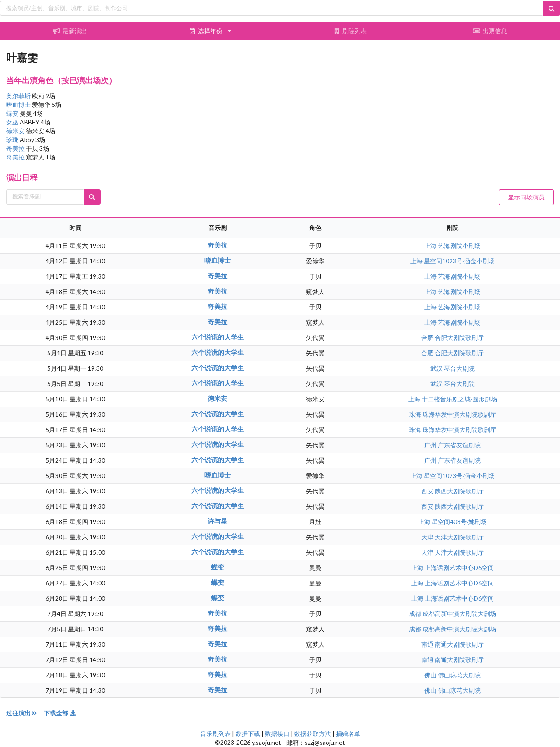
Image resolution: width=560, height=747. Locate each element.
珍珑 (13, 140)
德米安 (16, 131)
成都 (416, 614)
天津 (428, 537)
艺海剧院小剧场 (459, 246)
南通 (428, 644)
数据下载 (248, 734)
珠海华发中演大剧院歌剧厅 (459, 414)
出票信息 (490, 31)
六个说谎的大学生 (218, 337)
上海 (431, 246)
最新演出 (70, 31)
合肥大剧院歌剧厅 (459, 338)
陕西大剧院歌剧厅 (459, 491)
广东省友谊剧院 (459, 445)
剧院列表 (350, 31)
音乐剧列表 (215, 734)
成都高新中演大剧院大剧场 (459, 614)
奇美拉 (16, 148)
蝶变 (13, 113)
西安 (428, 491)
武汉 (437, 368)
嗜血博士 (19, 104)
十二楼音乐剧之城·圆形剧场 (459, 399)
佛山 (431, 675)
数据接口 (277, 734)
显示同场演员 (526, 197)
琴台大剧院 (459, 368)
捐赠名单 (348, 734)
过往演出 (25, 713)
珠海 (416, 414)
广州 (431, 445)
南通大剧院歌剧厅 (459, 644)
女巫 (13, 122)
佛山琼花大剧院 (459, 675)
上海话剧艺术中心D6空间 (459, 568)
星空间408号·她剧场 (459, 522)
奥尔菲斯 (19, 96)
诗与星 (217, 521)
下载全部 (60, 713)
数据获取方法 (313, 734)
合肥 (428, 338)
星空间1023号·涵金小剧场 (459, 261)
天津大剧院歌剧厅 (459, 537)
